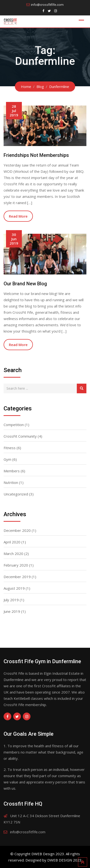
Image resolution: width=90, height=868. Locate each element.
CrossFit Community (20, 436)
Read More (18, 216)
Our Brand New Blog (25, 284)
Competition (14, 425)
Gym (7, 459)
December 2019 (17, 577)
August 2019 (14, 588)
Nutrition (11, 482)
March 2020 (13, 554)
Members (12, 471)
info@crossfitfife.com (47, 5)
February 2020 (16, 565)
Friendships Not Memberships (36, 155)
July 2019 (11, 600)
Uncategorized (16, 494)
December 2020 (17, 530)
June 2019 (12, 611)
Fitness (10, 448)
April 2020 (12, 542)
